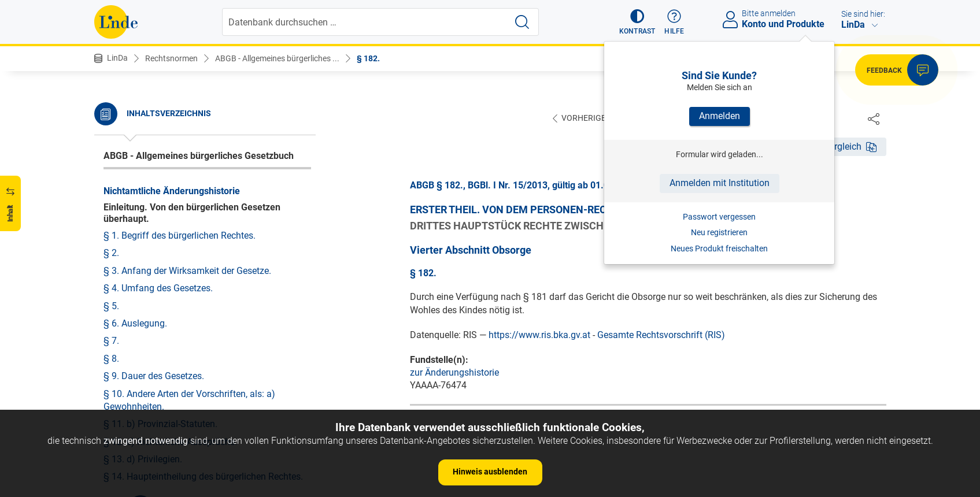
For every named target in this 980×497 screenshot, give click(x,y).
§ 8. (111, 359)
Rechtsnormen (171, 58)
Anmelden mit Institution (720, 183)
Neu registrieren (719, 232)
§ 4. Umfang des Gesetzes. (158, 288)
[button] (637, 22)
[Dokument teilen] (874, 118)
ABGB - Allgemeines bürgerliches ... (277, 58)
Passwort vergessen (719, 217)
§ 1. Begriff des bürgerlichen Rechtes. (180, 235)
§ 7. (111, 341)
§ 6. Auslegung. (135, 323)
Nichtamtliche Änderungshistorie (172, 191)
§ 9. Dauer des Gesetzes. (154, 376)
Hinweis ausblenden (490, 472)
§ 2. (111, 253)
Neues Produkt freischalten (719, 248)
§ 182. (368, 58)
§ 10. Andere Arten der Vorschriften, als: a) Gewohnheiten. (189, 400)
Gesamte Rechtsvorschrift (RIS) (661, 335)
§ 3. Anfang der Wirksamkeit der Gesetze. (187, 271)
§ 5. (111, 306)
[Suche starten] (522, 22)
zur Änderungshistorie (454, 373)
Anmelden (720, 116)
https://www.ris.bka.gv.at (539, 335)
